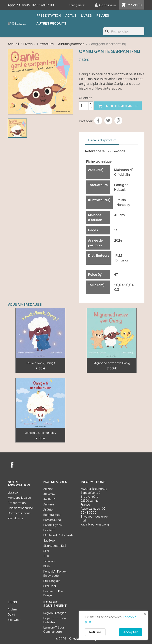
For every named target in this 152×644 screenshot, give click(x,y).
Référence (93, 151)
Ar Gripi (48, 510)
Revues (103, 15)
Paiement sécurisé (20, 508)
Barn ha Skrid (52, 520)
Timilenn (49, 561)
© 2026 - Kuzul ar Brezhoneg (76, 639)
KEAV (47, 566)
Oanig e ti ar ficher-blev (40, 433)
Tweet (108, 121)
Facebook (12, 465)
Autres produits (51, 23)
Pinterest (118, 121)
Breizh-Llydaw (53, 525)
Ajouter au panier (118, 106)
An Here (49, 504)
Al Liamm (49, 494)
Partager (98, 121)
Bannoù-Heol (52, 515)
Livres (86, 15)
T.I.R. (47, 556)
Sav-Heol (49, 540)
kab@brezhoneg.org (95, 524)
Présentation (49, 15)
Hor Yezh (49, 530)
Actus (71, 15)
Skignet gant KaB (55, 546)
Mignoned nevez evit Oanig (112, 363)
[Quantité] (84, 106)
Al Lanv (48, 489)
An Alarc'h (50, 499)
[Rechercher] (124, 31)
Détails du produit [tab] (102, 140)
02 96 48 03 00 (43, 5)
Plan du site (16, 518)
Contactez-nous (19, 513)
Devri (11, 615)
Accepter (131, 632)
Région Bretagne (55, 613)
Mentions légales (19, 498)
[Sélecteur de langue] (77, 5)
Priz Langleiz (52, 581)
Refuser (95, 632)
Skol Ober (50, 586)
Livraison (14, 492)
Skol (46, 551)
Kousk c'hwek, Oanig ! (40, 363)
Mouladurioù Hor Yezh (58, 535)
